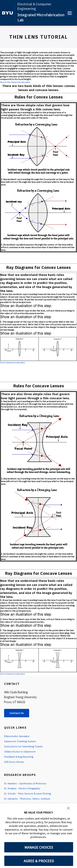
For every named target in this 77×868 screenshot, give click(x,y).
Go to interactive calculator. (13, 363)
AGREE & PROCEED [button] (39, 861)
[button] (68, 808)
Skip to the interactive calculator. (15, 82)
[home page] (7, 13)
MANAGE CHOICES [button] (39, 847)
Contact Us (20, 714)
